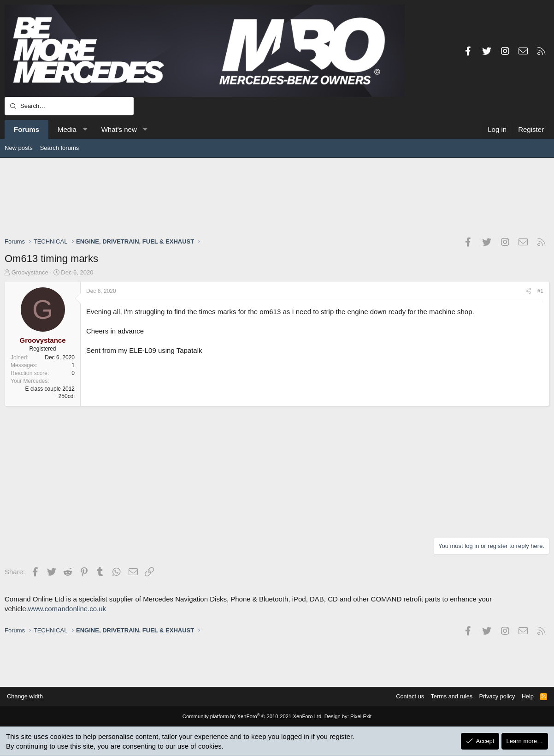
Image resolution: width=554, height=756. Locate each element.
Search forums (60, 148)
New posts (19, 148)
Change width (27, 696)
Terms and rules (448, 696)
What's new (119, 129)
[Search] (69, 106)
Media (67, 129)
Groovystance (30, 272)
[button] (85, 129)
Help (526, 696)
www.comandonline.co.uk (67, 609)
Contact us (406, 696)
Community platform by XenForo (253, 717)
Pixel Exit (359, 717)
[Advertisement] (277, 197)
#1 (540, 291)
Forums (27, 129)
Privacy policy (494, 696)
